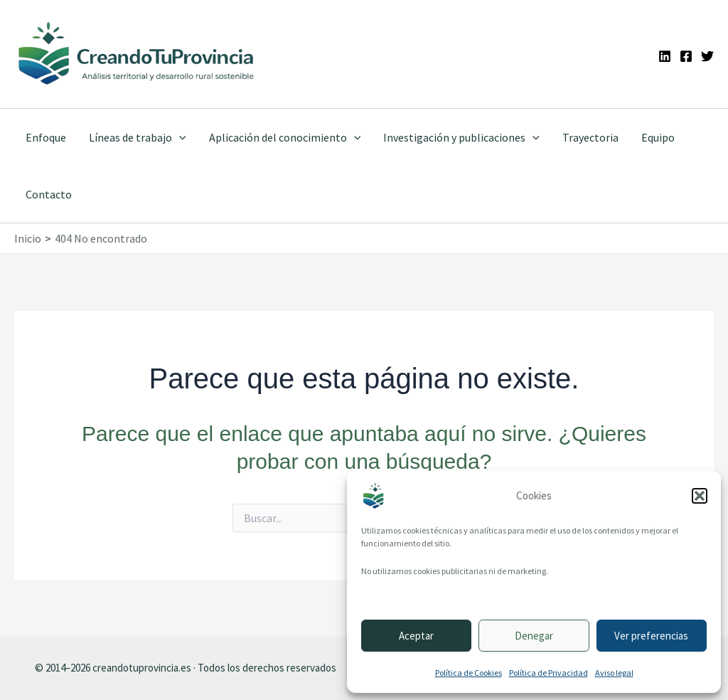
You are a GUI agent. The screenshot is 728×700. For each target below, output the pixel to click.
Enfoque (46, 137)
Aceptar (416, 636)
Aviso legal (614, 673)
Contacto (49, 194)
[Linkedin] (665, 56)
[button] (700, 496)
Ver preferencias (651, 636)
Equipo (658, 137)
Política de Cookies (469, 673)
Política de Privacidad (548, 673)
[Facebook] (686, 56)
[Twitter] (707, 56)
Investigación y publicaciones (461, 137)
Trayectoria (590, 137)
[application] (179, 137)
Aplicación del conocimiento (285, 137)
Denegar (534, 636)
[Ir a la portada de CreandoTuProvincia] (137, 54)
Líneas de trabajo (138, 137)
